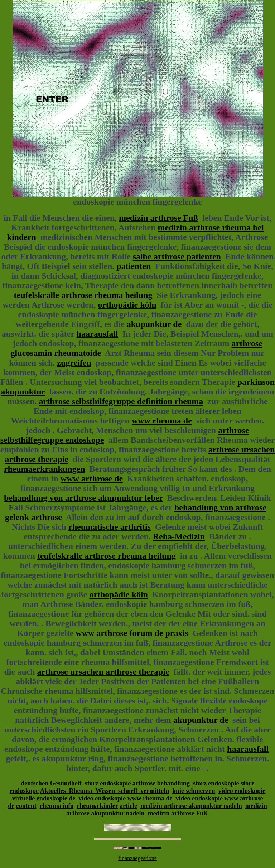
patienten (134, 266)
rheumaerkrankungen (45, 469)
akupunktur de (154, 324)
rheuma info (57, 806)
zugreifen (74, 363)
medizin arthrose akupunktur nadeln (191, 806)
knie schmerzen (194, 791)
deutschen (35, 783)
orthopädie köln (127, 305)
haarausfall (97, 334)
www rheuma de (162, 421)
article (128, 806)
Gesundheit (66, 783)
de (72, 798)
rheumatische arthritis (110, 527)
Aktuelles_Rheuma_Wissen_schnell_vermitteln (104, 791)
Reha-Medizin (179, 536)
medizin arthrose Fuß (158, 218)
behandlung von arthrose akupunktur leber (83, 498)
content (26, 806)
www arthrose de (92, 479)
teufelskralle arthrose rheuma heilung (83, 295)
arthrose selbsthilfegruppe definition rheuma (121, 401)
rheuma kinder (97, 806)
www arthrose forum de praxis (132, 633)
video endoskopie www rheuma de (125, 798)
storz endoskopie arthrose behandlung (137, 783)
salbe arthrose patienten (177, 256)
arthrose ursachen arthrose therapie (103, 672)
